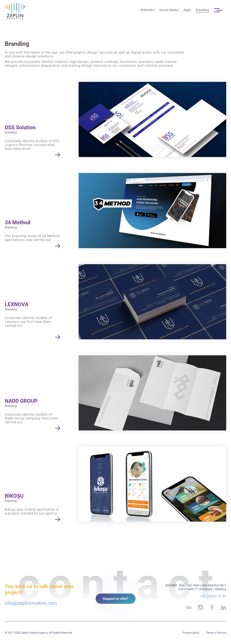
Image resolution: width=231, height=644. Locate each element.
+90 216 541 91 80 (213, 596)
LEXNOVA (17, 304)
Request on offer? (116, 599)
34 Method (18, 222)
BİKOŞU (14, 496)
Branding (202, 10)
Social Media (169, 10)
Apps (187, 10)
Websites (148, 10)
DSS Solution (20, 127)
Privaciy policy (191, 633)
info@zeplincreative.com (31, 603)
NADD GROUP (21, 401)
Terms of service (216, 633)
